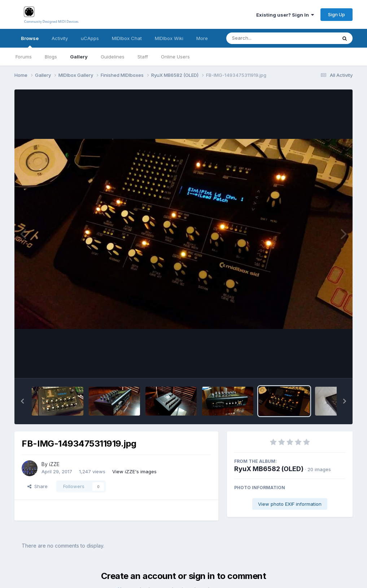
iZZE (54, 464)
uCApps (90, 38)
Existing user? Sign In (285, 15)
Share (38, 486)
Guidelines (113, 57)
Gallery (79, 57)
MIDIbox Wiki (169, 38)
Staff (143, 57)
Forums (24, 57)
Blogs (51, 57)
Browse (30, 41)
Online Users (175, 57)
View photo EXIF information (290, 504)
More (202, 38)
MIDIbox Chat (127, 38)
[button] (22, 401)
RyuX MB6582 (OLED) (269, 469)
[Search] (262, 38)
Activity (60, 38)
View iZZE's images (134, 471)
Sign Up (337, 14)
